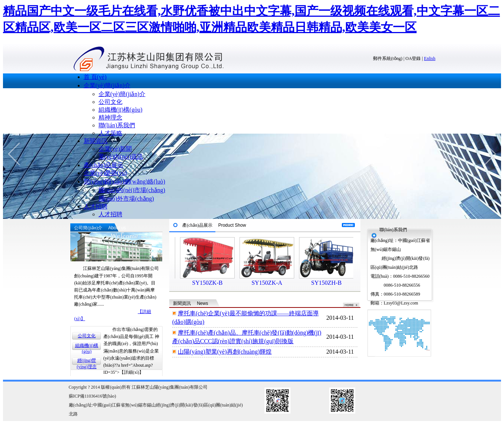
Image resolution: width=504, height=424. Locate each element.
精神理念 (110, 117)
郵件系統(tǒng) (388, 58)
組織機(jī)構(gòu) (121, 110)
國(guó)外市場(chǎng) (126, 199)
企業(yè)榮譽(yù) (105, 173)
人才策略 (110, 133)
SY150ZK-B (213, 283)
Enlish (430, 58)
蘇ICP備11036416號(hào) (93, 396)
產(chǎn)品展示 (104, 165)
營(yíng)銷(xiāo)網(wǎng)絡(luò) (125, 181)
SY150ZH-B (332, 283)
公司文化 (110, 102)
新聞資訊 (96, 141)
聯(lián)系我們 (117, 125)
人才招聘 (96, 206)
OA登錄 (413, 58)
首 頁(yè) (95, 77)
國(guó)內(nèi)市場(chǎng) (132, 190)
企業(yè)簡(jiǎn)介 (107, 85)
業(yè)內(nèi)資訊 (121, 157)
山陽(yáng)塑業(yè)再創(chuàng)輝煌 (225, 352)
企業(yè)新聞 (115, 149)
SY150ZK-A (272, 283)
